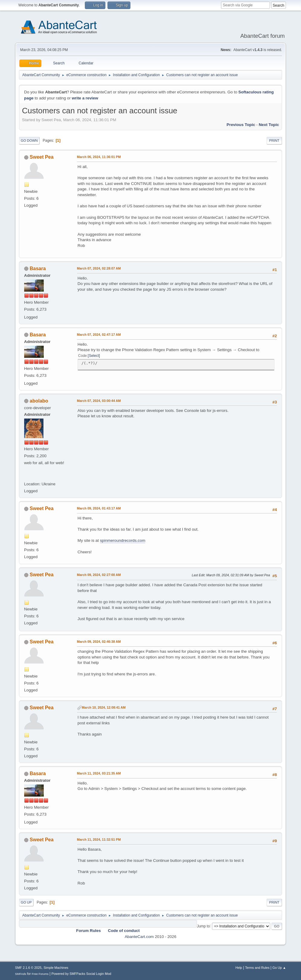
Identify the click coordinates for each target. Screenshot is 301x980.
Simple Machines (56, 968)
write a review (85, 98)
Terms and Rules (257, 968)
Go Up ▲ (279, 968)
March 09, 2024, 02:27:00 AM (99, 575)
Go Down (29, 141)
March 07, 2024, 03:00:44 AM (99, 401)
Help (239, 968)
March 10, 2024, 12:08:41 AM (104, 707)
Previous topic (241, 125)
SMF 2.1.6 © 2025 (28, 968)
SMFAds (21, 974)
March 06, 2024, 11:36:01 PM (99, 157)
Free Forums (40, 974)
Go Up (26, 902)
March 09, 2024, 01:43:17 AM (99, 508)
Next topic (269, 125)
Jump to (203, 926)
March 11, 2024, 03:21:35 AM (99, 773)
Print (274, 141)
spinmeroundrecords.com (123, 540)
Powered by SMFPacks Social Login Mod (81, 974)
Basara (38, 268)
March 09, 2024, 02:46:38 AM (99, 642)
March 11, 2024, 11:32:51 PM (99, 839)
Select (94, 356)
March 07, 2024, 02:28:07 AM (99, 268)
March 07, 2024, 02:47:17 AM (99, 335)
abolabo (39, 401)
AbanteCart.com (139, 937)
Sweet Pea (42, 157)
